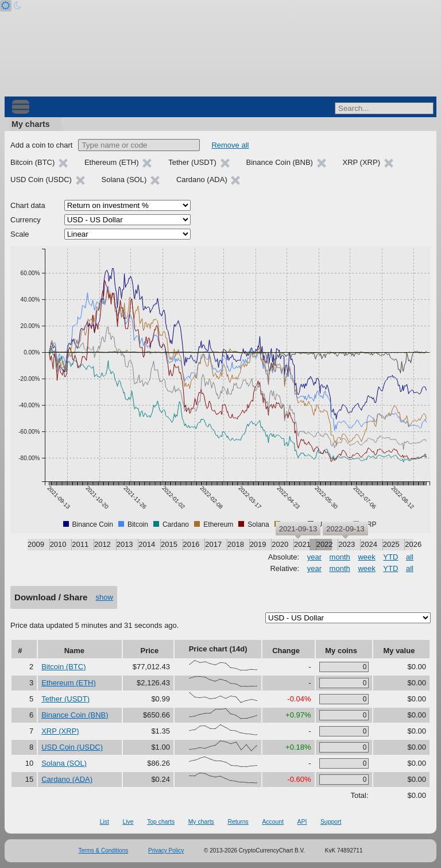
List (105, 822)
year (314, 557)
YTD (390, 557)
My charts (31, 124)
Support (331, 822)
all (410, 557)
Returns (238, 822)
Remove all (230, 145)
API (302, 822)
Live (128, 822)
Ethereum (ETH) (69, 683)
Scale (20, 234)
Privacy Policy (166, 850)
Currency (26, 220)
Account (273, 822)
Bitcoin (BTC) (63, 667)
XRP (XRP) (60, 731)
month (340, 557)
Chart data (28, 205)
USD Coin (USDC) (72, 747)
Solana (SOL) (64, 763)
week (366, 557)
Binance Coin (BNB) (75, 715)
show (105, 597)
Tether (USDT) (65, 699)
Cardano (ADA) (67, 779)
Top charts (161, 822)
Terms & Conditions (104, 850)
